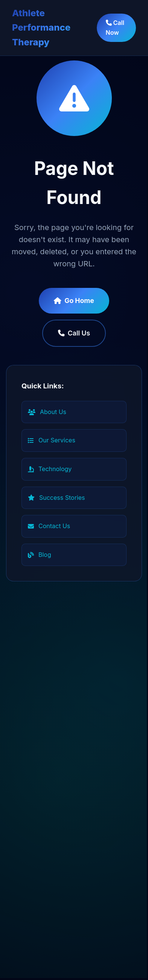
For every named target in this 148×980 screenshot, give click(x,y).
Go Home (74, 301)
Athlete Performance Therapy (41, 28)
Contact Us (49, 526)
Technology (50, 469)
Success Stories (56, 498)
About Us (47, 412)
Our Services (52, 440)
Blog (40, 555)
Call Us (74, 333)
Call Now (115, 28)
